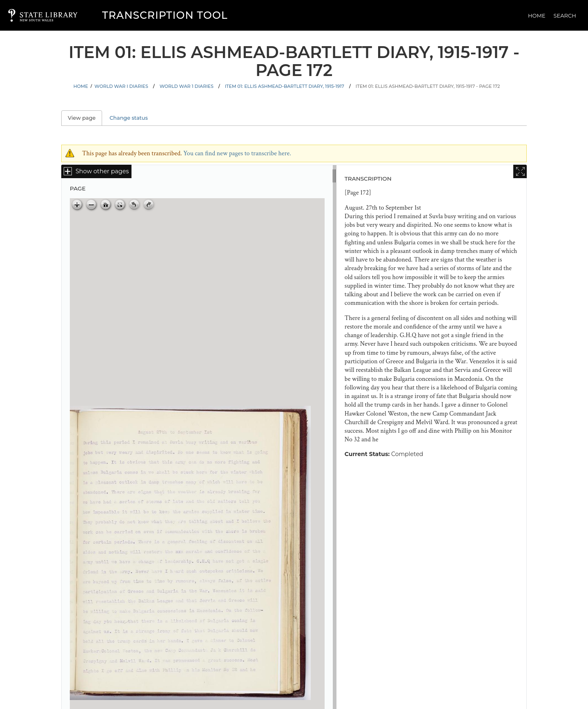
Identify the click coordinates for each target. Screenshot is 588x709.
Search (565, 16)
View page (85, 118)
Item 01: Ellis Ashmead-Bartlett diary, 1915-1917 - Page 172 (428, 86)
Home (537, 16)
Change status (129, 118)
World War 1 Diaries (187, 86)
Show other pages (102, 171)
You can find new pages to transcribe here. (237, 153)
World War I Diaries (121, 86)
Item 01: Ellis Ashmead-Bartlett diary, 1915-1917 (285, 86)
